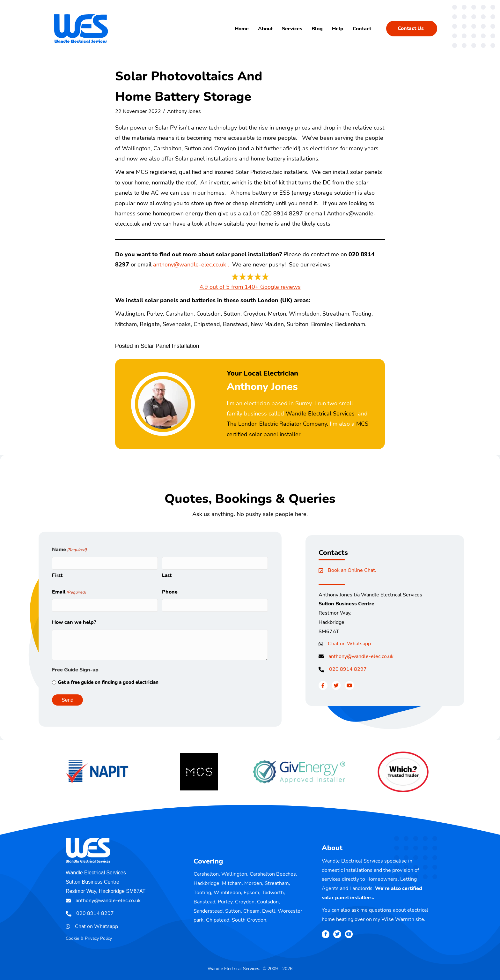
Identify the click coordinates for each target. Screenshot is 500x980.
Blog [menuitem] (317, 29)
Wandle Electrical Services (320, 414)
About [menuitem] (265, 29)
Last (167, 575)
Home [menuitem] (242, 29)
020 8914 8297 (348, 669)
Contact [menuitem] (362, 29)
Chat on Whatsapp (349, 644)
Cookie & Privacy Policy (89, 938)
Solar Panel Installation (170, 346)
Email (69, 592)
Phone (170, 592)
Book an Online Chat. (352, 570)
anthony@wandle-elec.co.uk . (191, 265)
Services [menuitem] (292, 29)
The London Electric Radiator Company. (277, 424)
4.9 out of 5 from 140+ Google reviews (250, 287)
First (57, 575)
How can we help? (74, 622)
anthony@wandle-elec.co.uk (361, 656)
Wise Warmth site (403, 919)
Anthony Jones (184, 111)
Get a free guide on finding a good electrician (108, 682)
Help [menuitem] (338, 29)
